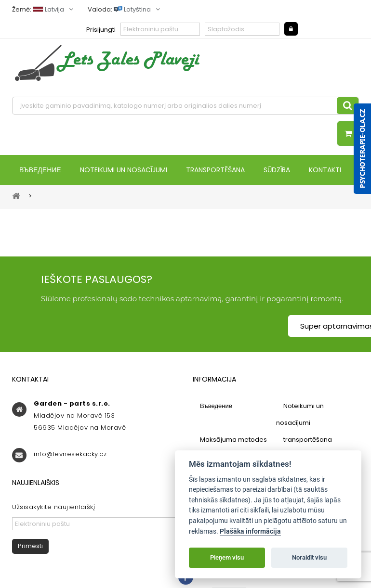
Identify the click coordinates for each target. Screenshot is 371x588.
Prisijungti (101, 30)
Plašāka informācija (250, 531)
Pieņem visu (227, 557)
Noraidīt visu (309, 557)
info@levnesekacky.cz (70, 454)
